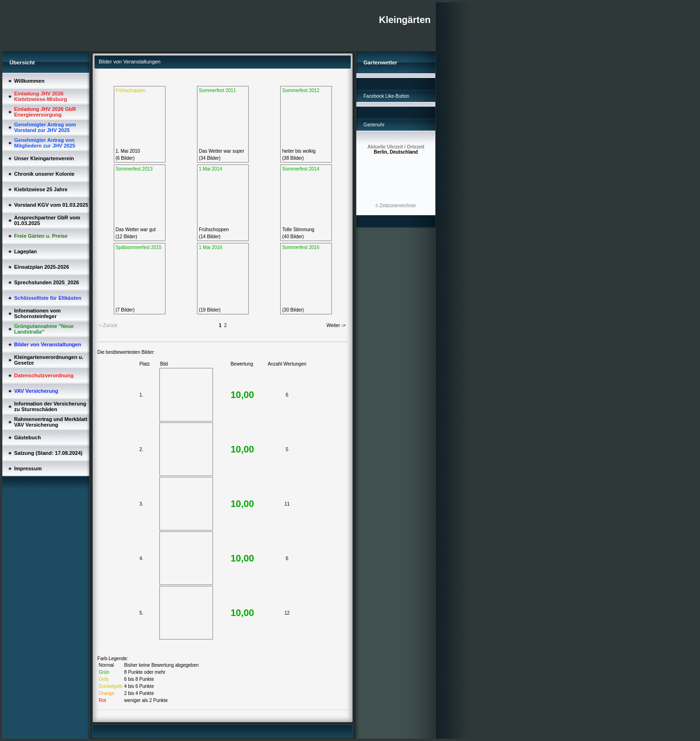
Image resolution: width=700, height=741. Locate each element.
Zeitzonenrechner (398, 206)
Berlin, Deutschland (396, 149)
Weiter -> (336, 325)
